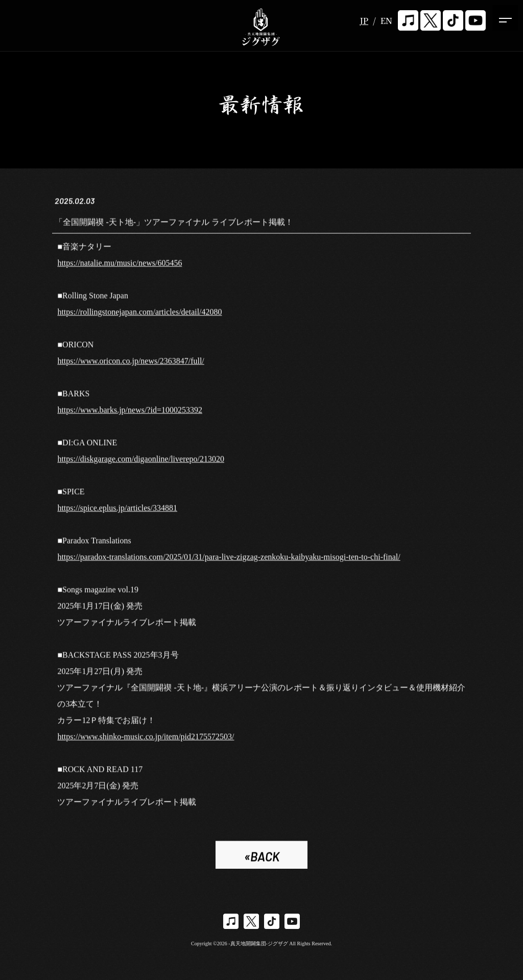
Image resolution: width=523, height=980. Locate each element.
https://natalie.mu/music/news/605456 (120, 265)
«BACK (262, 858)
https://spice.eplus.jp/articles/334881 (117, 510)
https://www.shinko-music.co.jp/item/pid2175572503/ (146, 738)
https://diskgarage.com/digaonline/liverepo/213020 (141, 461)
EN (386, 21)
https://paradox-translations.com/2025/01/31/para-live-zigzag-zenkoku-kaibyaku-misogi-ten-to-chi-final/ (229, 559)
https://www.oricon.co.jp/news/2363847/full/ (130, 363)
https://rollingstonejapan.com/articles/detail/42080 (139, 314)
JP (364, 21)
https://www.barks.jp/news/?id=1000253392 (130, 412)
